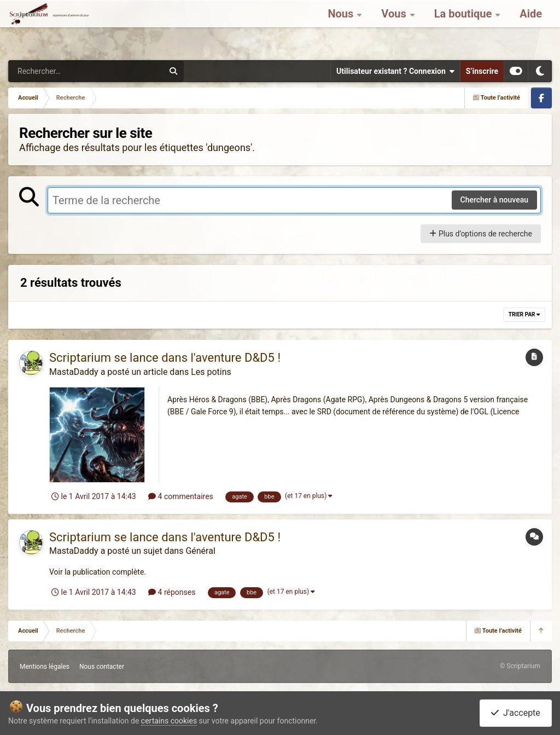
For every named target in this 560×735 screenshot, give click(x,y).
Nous (342, 27)
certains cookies (169, 721)
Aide (531, 27)
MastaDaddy (74, 372)
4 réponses (172, 592)
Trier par (524, 314)
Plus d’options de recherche (481, 234)
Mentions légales (45, 667)
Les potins (211, 372)
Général (200, 551)
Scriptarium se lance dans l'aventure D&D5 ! (165, 358)
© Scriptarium (520, 666)
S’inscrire (482, 71)
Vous (395, 27)
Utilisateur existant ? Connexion (395, 71)
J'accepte (516, 713)
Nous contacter (102, 667)
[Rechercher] (56, 71)
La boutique (465, 27)
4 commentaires (181, 496)
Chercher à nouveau (495, 200)
